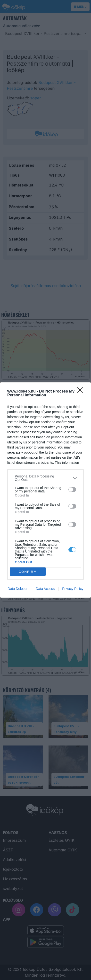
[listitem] (45, 478)
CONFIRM (28, 571)
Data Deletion (18, 589)
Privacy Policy (73, 589)
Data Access (45, 589)
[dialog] (45, 490)
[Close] (82, 392)
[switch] (72, 490)
